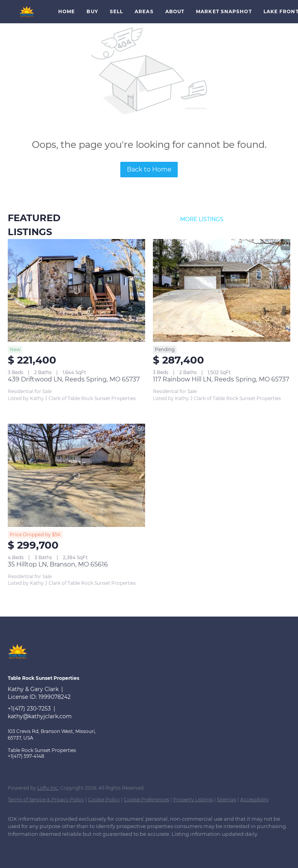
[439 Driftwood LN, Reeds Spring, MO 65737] (76, 291)
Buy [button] (92, 11)
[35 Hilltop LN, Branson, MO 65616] (76, 475)
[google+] (40, 847)
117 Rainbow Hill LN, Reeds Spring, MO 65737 (221, 379)
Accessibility (255, 800)
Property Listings (193, 800)
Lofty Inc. (48, 788)
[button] (27, 12)
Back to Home (149, 169)
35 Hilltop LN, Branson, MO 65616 (58, 564)
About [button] (175, 11)
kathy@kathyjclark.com (40, 716)
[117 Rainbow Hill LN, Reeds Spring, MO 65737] (222, 291)
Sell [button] (116, 11)
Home (67, 11)
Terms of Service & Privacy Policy (46, 800)
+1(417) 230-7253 (29, 709)
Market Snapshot (224, 11)
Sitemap (227, 800)
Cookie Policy (104, 800)
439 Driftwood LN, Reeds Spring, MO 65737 (74, 379)
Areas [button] (144, 11)
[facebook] (17, 847)
